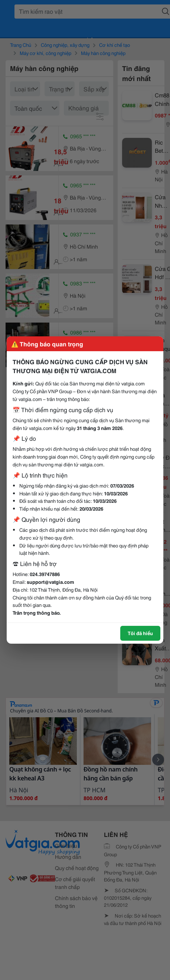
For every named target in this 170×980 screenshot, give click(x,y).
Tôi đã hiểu (140, 633)
